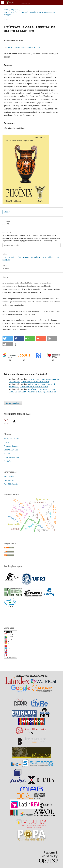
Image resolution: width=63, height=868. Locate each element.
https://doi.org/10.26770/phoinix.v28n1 (24, 47)
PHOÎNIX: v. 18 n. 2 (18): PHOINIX (34, 387)
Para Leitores (9, 476)
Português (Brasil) (11, 438)
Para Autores (9, 480)
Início (6, 10)
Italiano (7, 454)
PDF (8, 212)
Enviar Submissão (13, 403)
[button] (8, 339)
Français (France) (11, 457)
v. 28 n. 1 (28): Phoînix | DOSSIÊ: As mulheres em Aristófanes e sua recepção (29, 13)
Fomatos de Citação (12, 245)
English (7, 442)
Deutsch (7, 461)
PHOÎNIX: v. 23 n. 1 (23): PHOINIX (35, 382)
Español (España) (11, 450)
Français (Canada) (11, 446)
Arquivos (15, 10)
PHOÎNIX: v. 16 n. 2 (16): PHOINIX (42, 392)
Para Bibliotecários (11, 484)
